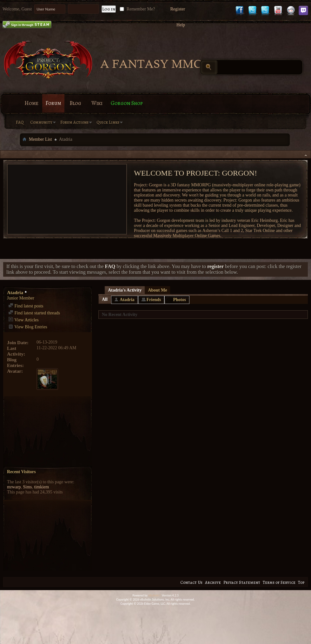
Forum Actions (74, 122)
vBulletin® (155, 595)
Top (301, 582)
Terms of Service (279, 582)
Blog (75, 103)
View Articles (23, 320)
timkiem (42, 487)
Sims (28, 487)
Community (41, 122)
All (105, 299)
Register (178, 9)
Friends (154, 300)
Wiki (97, 103)
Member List (40, 139)
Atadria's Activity (125, 290)
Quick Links (108, 122)
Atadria (127, 300)
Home (31, 103)
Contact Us (191, 582)
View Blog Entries (28, 327)
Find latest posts (26, 306)
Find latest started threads (34, 313)
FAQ (20, 122)
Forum (53, 103)
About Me (157, 290)
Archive (213, 582)
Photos (179, 300)
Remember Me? (137, 9)
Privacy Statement (242, 582)
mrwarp (14, 487)
